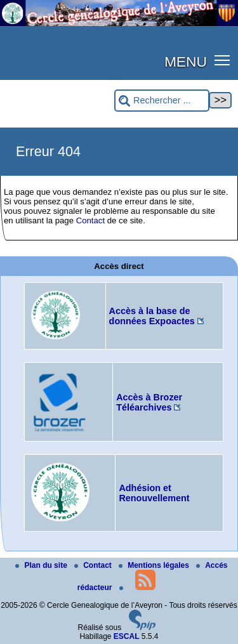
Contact (90, 220)
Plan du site (42, 565)
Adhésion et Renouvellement (154, 493)
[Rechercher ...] (162, 101)
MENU (186, 62)
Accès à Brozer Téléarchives (149, 402)
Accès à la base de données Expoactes (152, 316)
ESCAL (127, 636)
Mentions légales (155, 565)
